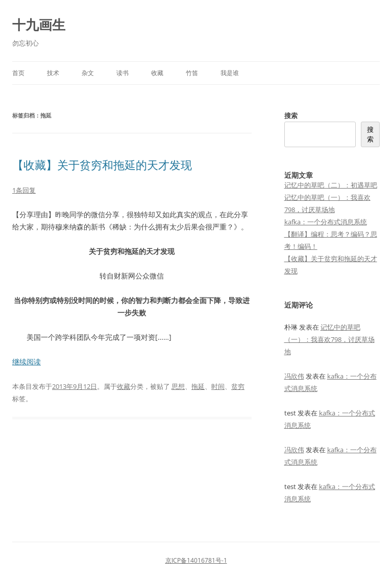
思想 (178, 386)
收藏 (157, 73)
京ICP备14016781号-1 (196, 560)
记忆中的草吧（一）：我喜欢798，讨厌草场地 (329, 339)
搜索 (291, 115)
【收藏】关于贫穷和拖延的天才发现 (102, 165)
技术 (53, 73)
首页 (18, 73)
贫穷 (238, 386)
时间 (218, 386)
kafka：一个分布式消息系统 (326, 222)
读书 (122, 73)
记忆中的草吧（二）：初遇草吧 (331, 185)
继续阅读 (27, 362)
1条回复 (24, 190)
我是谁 (230, 73)
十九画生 (39, 25)
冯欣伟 (294, 376)
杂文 (88, 73)
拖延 (198, 386)
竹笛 (192, 73)
